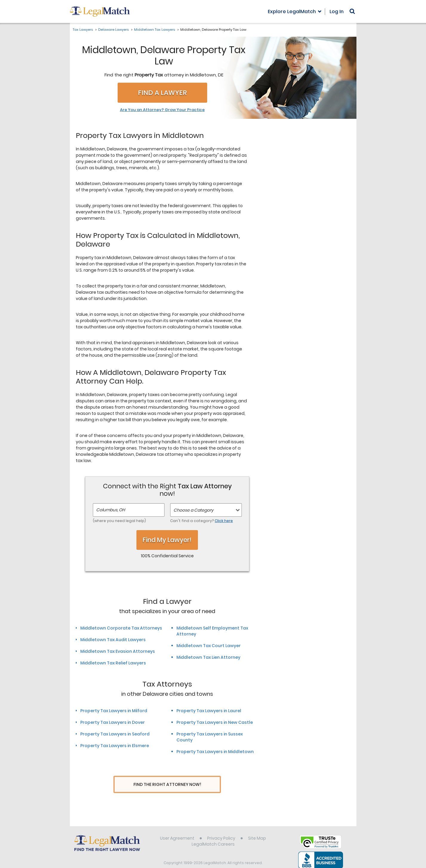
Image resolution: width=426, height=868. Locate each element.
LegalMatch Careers (213, 833)
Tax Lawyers (83, 30)
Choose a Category (193, 510)
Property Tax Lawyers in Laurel (209, 711)
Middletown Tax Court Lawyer (209, 646)
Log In (337, 11)
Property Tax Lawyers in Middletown (215, 752)
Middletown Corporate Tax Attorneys (121, 628)
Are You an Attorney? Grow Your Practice (162, 110)
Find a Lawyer (162, 93)
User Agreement (177, 827)
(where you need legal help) (119, 521)
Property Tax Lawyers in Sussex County (210, 737)
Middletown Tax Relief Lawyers (113, 663)
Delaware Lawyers (113, 30)
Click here (224, 521)
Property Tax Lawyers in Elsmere (115, 746)
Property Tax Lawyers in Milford (114, 711)
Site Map (257, 827)
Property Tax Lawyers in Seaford (115, 734)
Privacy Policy (221, 827)
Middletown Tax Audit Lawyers (113, 640)
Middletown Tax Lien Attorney (208, 657)
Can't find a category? (202, 521)
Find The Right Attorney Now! (167, 785)
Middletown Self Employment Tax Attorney (212, 631)
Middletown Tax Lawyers (154, 30)
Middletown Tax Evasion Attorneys (118, 651)
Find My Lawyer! (167, 540)
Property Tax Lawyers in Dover (113, 722)
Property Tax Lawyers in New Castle (215, 722)
